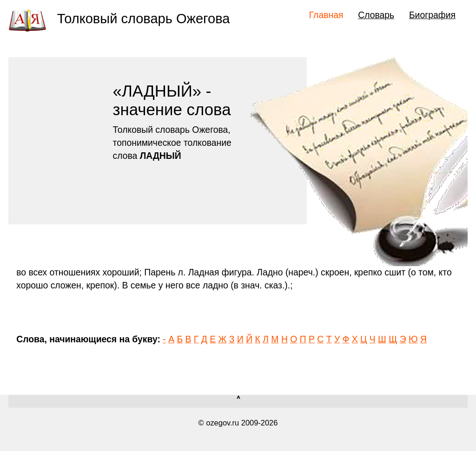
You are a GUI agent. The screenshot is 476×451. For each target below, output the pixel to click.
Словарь (376, 15)
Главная (326, 15)
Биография (432, 15)
